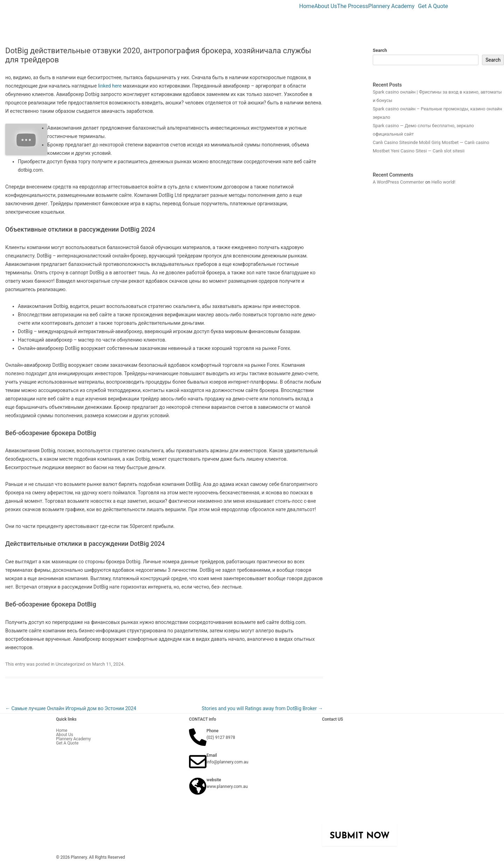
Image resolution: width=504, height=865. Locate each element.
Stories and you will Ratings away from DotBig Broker (262, 708)
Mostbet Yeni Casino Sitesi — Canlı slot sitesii (419, 151)
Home (307, 6)
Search (380, 50)
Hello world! (443, 182)
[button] (393, 6)
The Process (353, 6)
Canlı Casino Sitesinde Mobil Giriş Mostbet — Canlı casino (431, 142)
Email (212, 755)
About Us (326, 6)
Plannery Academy (391, 6)
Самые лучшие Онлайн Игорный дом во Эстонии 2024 (71, 708)
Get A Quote (433, 6)
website (214, 780)
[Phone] (198, 737)
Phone (212, 731)
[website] (198, 786)
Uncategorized (70, 664)
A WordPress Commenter (398, 182)
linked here (110, 86)
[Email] (198, 762)
